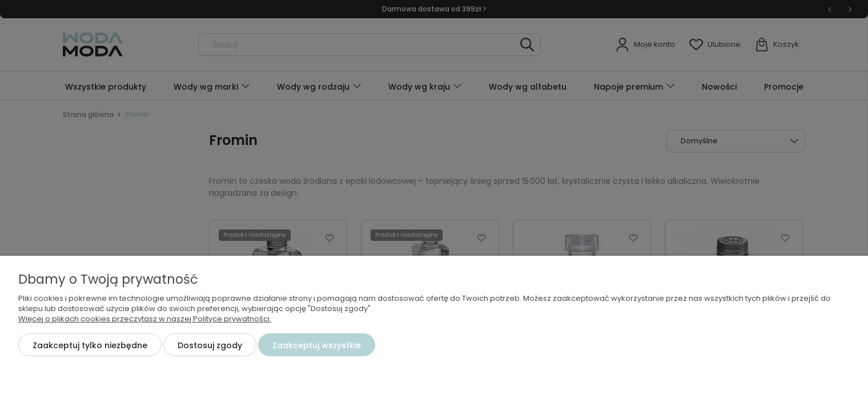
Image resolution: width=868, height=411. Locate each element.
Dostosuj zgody (210, 345)
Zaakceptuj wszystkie (317, 345)
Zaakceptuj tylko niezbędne (90, 345)
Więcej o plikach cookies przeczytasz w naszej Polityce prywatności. (145, 319)
